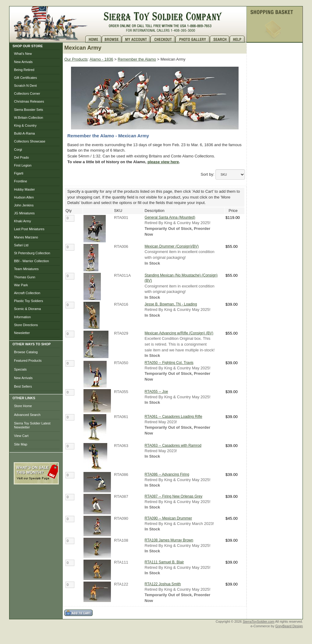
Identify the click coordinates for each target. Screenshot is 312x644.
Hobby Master (24, 189)
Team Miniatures (26, 269)
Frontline (21, 181)
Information (22, 317)
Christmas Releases (29, 101)
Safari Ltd (21, 245)
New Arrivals (23, 62)
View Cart (21, 436)
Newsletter (22, 333)
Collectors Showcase (30, 141)
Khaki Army (23, 221)
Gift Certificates (25, 78)
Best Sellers (23, 386)
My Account (136, 39)
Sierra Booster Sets (28, 110)
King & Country (25, 125)
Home (94, 39)
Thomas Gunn (25, 277)
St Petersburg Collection (32, 253)
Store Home (23, 406)
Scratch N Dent (25, 86)
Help (238, 39)
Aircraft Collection (27, 293)
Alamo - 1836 (101, 59)
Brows (112, 39)
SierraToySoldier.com (259, 621)
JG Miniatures (24, 213)
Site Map (21, 444)
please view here (163, 162)
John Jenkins (24, 205)
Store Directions (26, 325)
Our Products (76, 59)
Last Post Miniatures (29, 229)
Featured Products (28, 361)
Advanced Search (27, 415)
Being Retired (24, 70)
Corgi (18, 150)
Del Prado (21, 157)
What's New (23, 54)
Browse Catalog (26, 352)
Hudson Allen (24, 197)
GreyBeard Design (289, 626)
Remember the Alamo (137, 59)
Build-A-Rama (24, 133)
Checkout (163, 39)
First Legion (23, 165)
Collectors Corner (27, 93)
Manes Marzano (26, 237)
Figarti (19, 173)
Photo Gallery (193, 39)
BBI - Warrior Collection (32, 261)
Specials (20, 369)
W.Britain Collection (28, 118)
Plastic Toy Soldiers (28, 301)
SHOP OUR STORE (28, 46)
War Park (21, 285)
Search (220, 39)
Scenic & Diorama (27, 309)
